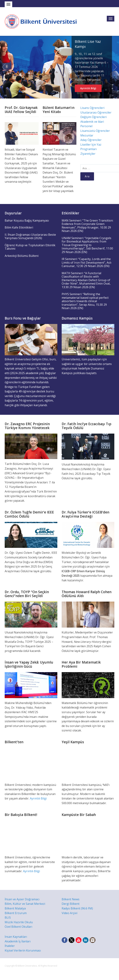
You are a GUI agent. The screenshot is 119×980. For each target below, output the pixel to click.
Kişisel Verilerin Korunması (23, 950)
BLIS (8, 917)
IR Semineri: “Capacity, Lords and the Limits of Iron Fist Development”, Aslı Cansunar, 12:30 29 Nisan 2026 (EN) (86, 262)
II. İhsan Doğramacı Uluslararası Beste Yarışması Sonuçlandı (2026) (30, 236)
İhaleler (10, 946)
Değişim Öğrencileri (93, 117)
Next (115, 67)
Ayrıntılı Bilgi (88, 88)
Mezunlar (87, 135)
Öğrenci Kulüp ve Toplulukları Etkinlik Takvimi (30, 247)
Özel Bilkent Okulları (18, 927)
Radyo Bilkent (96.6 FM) (77, 908)
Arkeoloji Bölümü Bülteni (22, 256)
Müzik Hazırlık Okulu (19, 922)
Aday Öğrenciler (91, 140)
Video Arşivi (69, 913)
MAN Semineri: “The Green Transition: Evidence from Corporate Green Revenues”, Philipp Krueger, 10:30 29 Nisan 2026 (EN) (87, 226)
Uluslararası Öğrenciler (96, 112)
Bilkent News (71, 899)
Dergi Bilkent (71, 904)
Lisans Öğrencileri (92, 108)
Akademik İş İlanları (18, 941)
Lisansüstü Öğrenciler (95, 131)
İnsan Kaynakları (16, 937)
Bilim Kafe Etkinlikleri (19, 227)
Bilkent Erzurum (16, 913)
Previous (4, 67)
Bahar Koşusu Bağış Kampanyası (27, 220)
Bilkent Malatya (15, 908)
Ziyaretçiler (88, 154)
